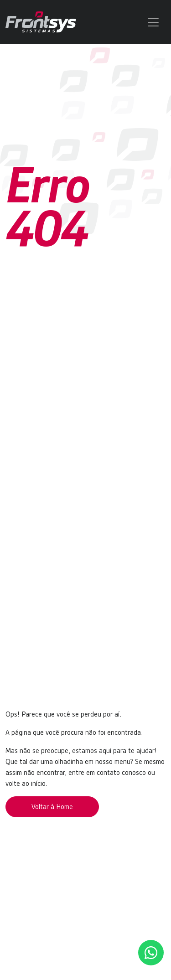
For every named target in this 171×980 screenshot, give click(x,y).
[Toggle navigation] (153, 22)
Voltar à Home (52, 807)
